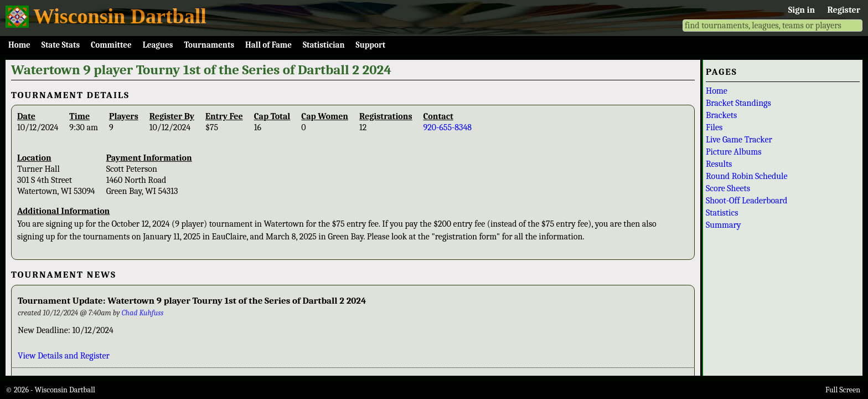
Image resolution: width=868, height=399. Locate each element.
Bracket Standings (738, 103)
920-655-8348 (448, 127)
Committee (111, 45)
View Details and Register (64, 356)
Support (371, 45)
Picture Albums (734, 152)
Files (714, 127)
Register (844, 10)
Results (719, 164)
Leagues (158, 45)
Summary (724, 225)
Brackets (721, 115)
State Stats (61, 45)
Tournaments (209, 45)
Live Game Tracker (739, 140)
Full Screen (843, 390)
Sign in (802, 10)
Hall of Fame (268, 45)
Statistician (324, 45)
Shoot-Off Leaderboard (746, 201)
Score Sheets (728, 188)
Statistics (722, 213)
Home (19, 45)
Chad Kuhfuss (143, 313)
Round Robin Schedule (746, 176)
